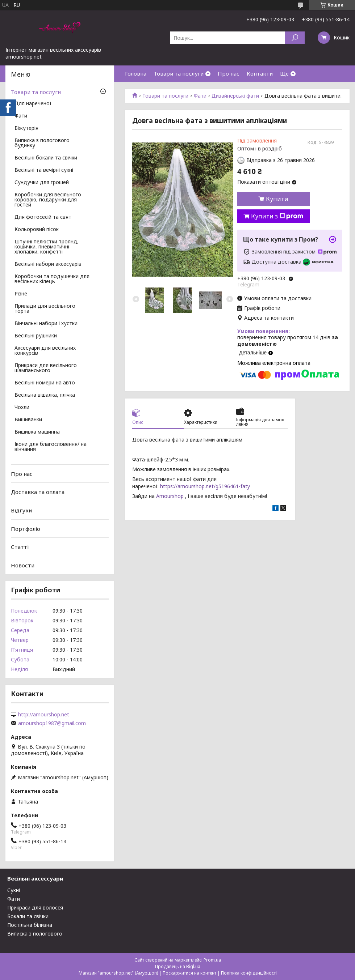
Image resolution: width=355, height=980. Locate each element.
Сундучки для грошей (42, 183)
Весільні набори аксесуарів (48, 264)
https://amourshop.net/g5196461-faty (204, 486)
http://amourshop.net (44, 715)
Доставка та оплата (38, 492)
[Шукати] (295, 38)
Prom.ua (212, 960)
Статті (20, 547)
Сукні (14, 890)
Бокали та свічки (28, 916)
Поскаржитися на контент (189, 973)
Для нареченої (33, 104)
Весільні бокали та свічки (46, 158)
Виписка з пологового (35, 934)
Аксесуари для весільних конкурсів (45, 351)
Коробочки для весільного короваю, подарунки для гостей (48, 200)
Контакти (260, 73)
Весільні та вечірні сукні (44, 170)
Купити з (277, 216)
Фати (200, 96)
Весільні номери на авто (45, 383)
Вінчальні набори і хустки (46, 324)
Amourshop (169, 496)
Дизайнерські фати (235, 96)
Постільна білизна (30, 925)
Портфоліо (26, 528)
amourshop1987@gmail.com (52, 723)
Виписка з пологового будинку (42, 143)
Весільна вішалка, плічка (45, 395)
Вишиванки (28, 420)
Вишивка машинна (37, 432)
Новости (23, 565)
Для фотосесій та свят (43, 217)
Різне (21, 294)
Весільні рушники (36, 336)
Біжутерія (26, 128)
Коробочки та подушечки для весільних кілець (52, 279)
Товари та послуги (179, 73)
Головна (136, 73)
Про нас (229, 73)
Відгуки (21, 510)
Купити (277, 199)
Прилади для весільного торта (45, 309)
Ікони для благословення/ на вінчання (51, 447)
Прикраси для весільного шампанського (46, 368)
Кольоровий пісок (37, 230)
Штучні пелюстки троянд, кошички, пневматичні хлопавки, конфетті (47, 247)
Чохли (22, 408)
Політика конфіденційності (249, 973)
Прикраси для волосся (35, 907)
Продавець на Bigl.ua (178, 966)
